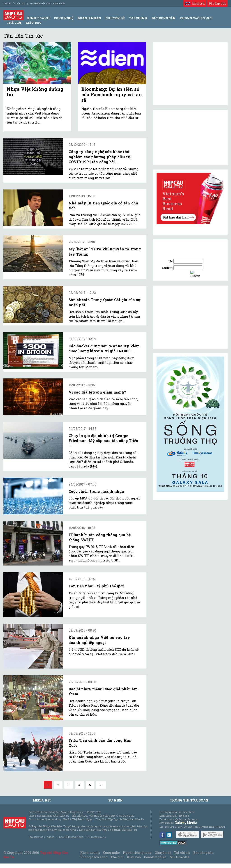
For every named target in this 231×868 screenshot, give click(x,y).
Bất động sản (164, 18)
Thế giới (14, 23)
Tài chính (182, 853)
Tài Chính (138, 18)
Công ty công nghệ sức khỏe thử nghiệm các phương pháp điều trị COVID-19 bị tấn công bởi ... (99, 157)
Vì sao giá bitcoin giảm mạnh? (97, 392)
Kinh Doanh (38, 18)
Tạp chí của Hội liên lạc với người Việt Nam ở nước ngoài (34, 3)
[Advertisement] (190, 317)
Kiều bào (33, 23)
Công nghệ (111, 853)
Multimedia (179, 857)
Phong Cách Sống (196, 18)
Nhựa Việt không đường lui (35, 92)
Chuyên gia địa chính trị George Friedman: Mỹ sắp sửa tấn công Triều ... (103, 441)
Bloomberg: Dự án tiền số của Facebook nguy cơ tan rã (112, 94)
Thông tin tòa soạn (189, 800)
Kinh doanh (90, 853)
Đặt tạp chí (217, 3)
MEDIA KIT (42, 800)
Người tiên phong (137, 853)
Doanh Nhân (89, 18)
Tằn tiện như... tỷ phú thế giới (96, 586)
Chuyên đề (115, 18)
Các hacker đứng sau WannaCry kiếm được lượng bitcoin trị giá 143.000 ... (104, 348)
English (195, 3)
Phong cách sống (94, 857)
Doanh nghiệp (155, 857)
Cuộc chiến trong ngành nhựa (96, 491)
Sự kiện (115, 800)
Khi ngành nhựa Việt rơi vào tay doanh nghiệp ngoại (99, 640)
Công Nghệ (64, 18)
